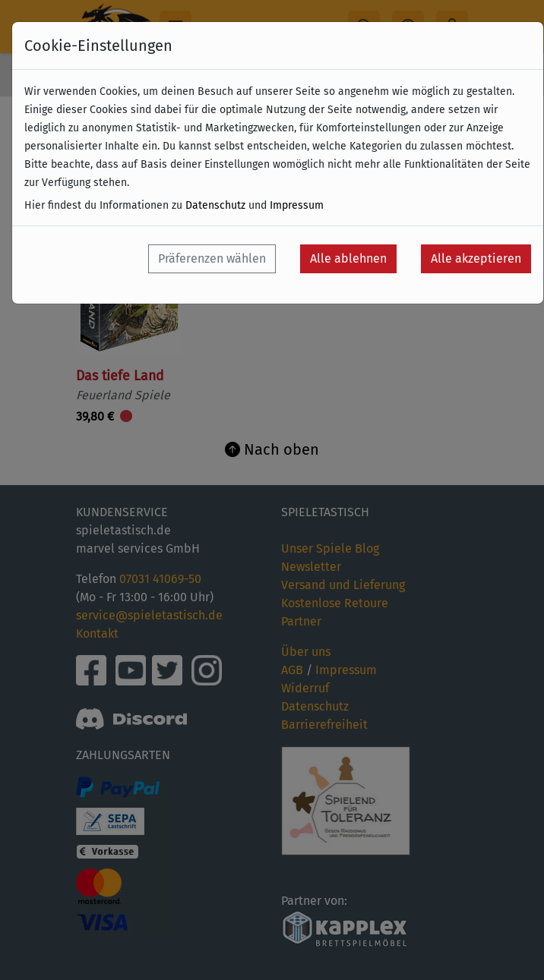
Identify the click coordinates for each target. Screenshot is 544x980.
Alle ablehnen (348, 258)
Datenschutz (215, 205)
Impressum (297, 205)
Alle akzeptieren (476, 258)
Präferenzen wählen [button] (212, 258)
